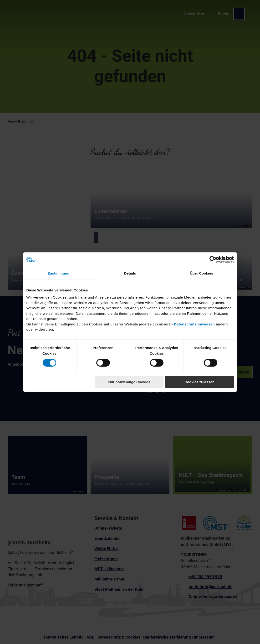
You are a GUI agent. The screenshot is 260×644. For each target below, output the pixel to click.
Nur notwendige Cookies (129, 382)
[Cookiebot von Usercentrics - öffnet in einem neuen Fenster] (213, 259)
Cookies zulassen (199, 382)
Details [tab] (130, 273)
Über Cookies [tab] (202, 273)
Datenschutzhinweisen (194, 324)
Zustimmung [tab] (59, 273)
